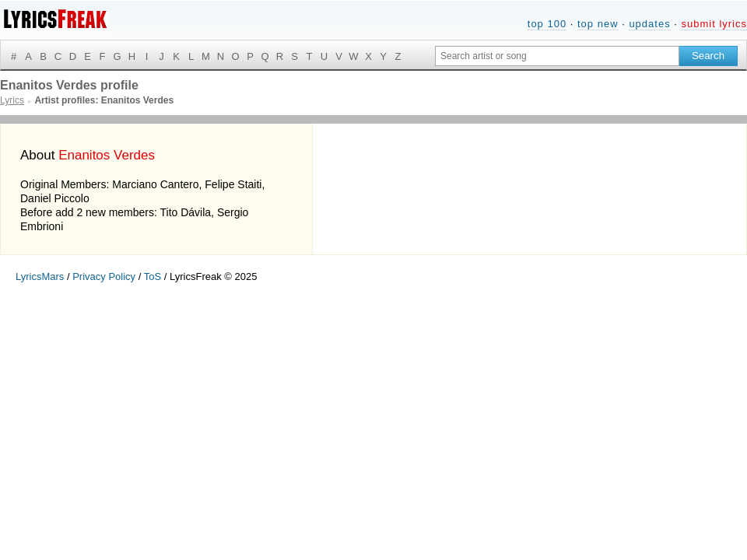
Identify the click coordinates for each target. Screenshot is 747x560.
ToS (153, 276)
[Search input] (557, 56)
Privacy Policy (104, 276)
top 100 (547, 24)
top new (598, 24)
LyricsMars (40, 276)
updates (649, 24)
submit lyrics (714, 24)
